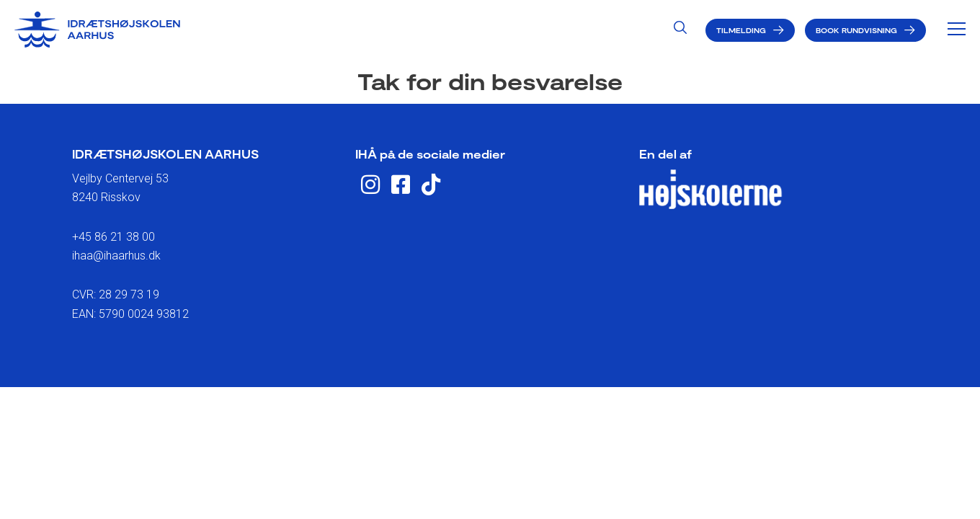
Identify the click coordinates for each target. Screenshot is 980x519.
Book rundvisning (856, 30)
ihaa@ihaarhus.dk (116, 256)
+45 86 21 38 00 (113, 237)
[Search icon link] (680, 29)
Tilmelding (741, 30)
